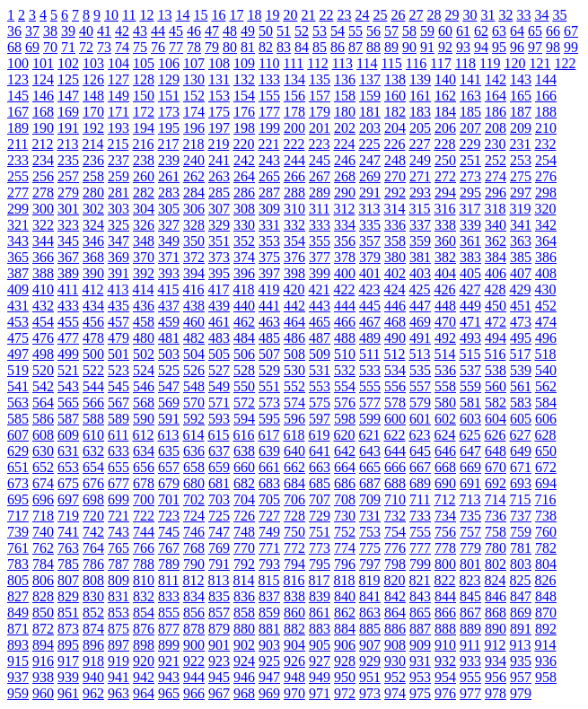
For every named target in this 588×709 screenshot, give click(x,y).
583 (521, 403)
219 (218, 144)
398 (294, 273)
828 (43, 596)
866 (445, 613)
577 (370, 403)
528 (244, 370)
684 (294, 483)
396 (244, 273)
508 (294, 354)
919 (118, 661)
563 (18, 403)
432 (43, 306)
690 (445, 483)
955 (470, 677)
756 (445, 532)
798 (395, 564)
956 (496, 677)
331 (269, 225)
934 (496, 661)
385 (521, 257)
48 (230, 31)
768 (194, 548)
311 (319, 209)
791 (219, 564)
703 (219, 499)
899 (169, 645)
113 (342, 63)
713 (470, 499)
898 (144, 645)
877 (169, 629)
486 (294, 338)
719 (68, 516)
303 (118, 209)
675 (68, 483)
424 (394, 289)
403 (420, 273)
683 (269, 483)
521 (68, 370)
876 (144, 629)
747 (219, 532)
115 (391, 63)
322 (43, 225)
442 (294, 306)
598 (345, 419)
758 (496, 532)
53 (320, 31)
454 (43, 322)
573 (269, 403)
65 (535, 31)
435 (118, 306)
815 (268, 580)
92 (445, 47)
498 (43, 354)
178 (294, 112)
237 (118, 160)
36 (14, 31)
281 (118, 193)
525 (169, 370)
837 (269, 596)
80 (230, 47)
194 (144, 128)
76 (158, 47)
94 (481, 47)
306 (194, 209)
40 (86, 31)
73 (104, 47)
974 (395, 693)
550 (244, 386)
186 (496, 112)
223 (319, 144)
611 (118, 435)
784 (43, 564)
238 (144, 160)
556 (395, 386)
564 (43, 403)
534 (395, 370)
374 (244, 257)
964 (144, 693)
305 (169, 209)
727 (269, 516)
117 (440, 63)
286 (244, 193)
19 (272, 15)
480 (144, 338)
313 (369, 209)
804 (546, 564)
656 (144, 467)
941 (118, 677)
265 (269, 176)
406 (496, 273)
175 (219, 112)
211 (18, 144)
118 (465, 63)
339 (470, 225)
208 (496, 128)
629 (18, 451)
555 (370, 386)
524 (144, 370)
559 (470, 386)
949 (320, 677)
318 (495, 209)
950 (345, 677)
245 (320, 160)
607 (18, 435)
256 (43, 176)
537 (470, 370)
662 (294, 467)
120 (514, 63)
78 (194, 47)
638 (244, 451)
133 (269, 79)
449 (470, 306)
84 (302, 47)
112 (317, 63)
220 (243, 144)
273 (470, 176)
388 (43, 273)
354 (294, 241)
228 (444, 144)
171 (118, 112)
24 (362, 15)
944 (194, 677)
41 (104, 31)
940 (93, 677)
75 (140, 47)
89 (391, 47)
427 (470, 289)
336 (395, 225)
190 (43, 128)
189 (18, 128)
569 (169, 403)
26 (398, 15)
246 (345, 160)
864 (395, 613)
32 (505, 15)
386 (546, 257)
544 (93, 386)
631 (68, 451)
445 (370, 306)
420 (294, 289)
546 (144, 386)
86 (338, 47)
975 (420, 693)
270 (395, 176)
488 (345, 338)
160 (395, 96)
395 (219, 273)
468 (395, 322)
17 (236, 15)
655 (118, 467)
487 (320, 338)
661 (269, 467)
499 (68, 354)
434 (93, 306)
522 (93, 370)
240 (194, 160)
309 (269, 209)
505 (219, 354)
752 (345, 532)
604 (496, 419)
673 (18, 483)
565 (68, 403)
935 (521, 661)
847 (521, 596)
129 (169, 79)
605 (521, 419)
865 (420, 613)
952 (395, 677)
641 (320, 451)
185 (470, 112)
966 (194, 693)
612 (143, 435)
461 (219, 322)
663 (320, 467)
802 (496, 564)
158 (345, 96)
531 (320, 370)
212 (42, 144)
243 (269, 160)
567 (118, 403)
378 (345, 257)
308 (244, 209)
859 (269, 613)
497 (18, 354)
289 (320, 193)
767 (169, 548)
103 (93, 63)
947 (269, 677)
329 (219, 225)
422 (344, 289)
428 (495, 289)
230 (495, 144)
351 (219, 241)
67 (571, 31)
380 (395, 257)
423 (369, 289)
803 (521, 564)
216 (143, 144)
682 (244, 483)
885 (370, 629)
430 (545, 289)
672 (546, 467)
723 (169, 516)
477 (68, 338)
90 (409, 47)
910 (445, 645)
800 (445, 564)
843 (420, 596)
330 (244, 225)
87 (355, 47)
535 (420, 370)
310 (294, 209)
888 (445, 629)
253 (521, 160)
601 (420, 419)
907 (370, 645)
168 (43, 112)
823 (470, 580)
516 (495, 354)
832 (144, 596)
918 (93, 661)
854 (144, 613)
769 (219, 548)
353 (269, 241)
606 (546, 419)
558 (445, 386)
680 (194, 483)
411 (68, 289)
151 (169, 96)
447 (420, 306)
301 (68, 209)
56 (373, 31)
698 (93, 499)
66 (553, 31)
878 (194, 629)
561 (521, 386)
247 (370, 160)
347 (118, 241)
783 (18, 564)
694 (546, 483)
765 (118, 548)
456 (93, 322)
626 (495, 435)
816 (294, 580)
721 (118, 516)
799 (420, 564)
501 (118, 354)
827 (18, 596)
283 (169, 193)
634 (144, 451)
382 (445, 257)
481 (169, 338)
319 (520, 209)
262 (194, 176)
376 (294, 257)
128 (144, 79)
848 (546, 596)
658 (194, 467)
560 (496, 386)
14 (182, 15)
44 (158, 31)
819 (369, 580)
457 (118, 322)
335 (370, 225)
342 (546, 225)
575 (320, 403)
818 (344, 580)
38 (50, 31)
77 (176, 47)
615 (218, 435)
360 (445, 241)
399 (320, 273)
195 (169, 128)
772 (294, 548)
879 (219, 629)
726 (244, 516)
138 (395, 79)
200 (294, 128)
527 (219, 370)
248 (395, 160)
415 (168, 289)
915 (18, 661)
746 (194, 532)
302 (93, 209)
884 (345, 629)
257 (68, 176)
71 (68, 47)
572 (244, 403)
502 (144, 354)
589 (118, 419)
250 (445, 160)
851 (68, 613)
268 (345, 176)
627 (520, 435)
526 (194, 370)
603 (470, 419)
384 (496, 257)
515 (470, 354)
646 (445, 451)
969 (269, 693)
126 (93, 79)
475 (18, 338)
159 (370, 96)
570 (194, 403)
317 (470, 209)
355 (320, 241)
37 (32, 31)
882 (294, 629)
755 (420, 532)
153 (219, 96)
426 (444, 289)
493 (470, 338)
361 (470, 241)
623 (419, 435)
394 (194, 273)
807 (68, 580)
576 (345, 403)
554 (345, 386)
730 (345, 516)
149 (118, 96)
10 (111, 15)
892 (546, 629)
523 (118, 370)
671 (521, 467)
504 (194, 354)
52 (302, 31)
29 (452, 15)
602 (445, 419)
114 (367, 63)
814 (243, 580)
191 (68, 128)
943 (169, 677)
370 (144, 257)
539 (521, 370)
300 (43, 209)
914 (545, 645)
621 (369, 435)
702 (194, 499)
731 (370, 516)
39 (68, 31)
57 (391, 31)
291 (370, 193)
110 (269, 63)
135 (320, 79)
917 (68, 661)
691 (470, 483)
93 (463, 47)
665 (370, 467)
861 (320, 613)
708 (345, 499)
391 (118, 273)
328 (194, 225)
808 (93, 580)
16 (218, 15)
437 (169, 306)
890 (496, 629)
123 (18, 79)
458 (144, 322)
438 (194, 306)
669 (470, 467)
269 (370, 176)
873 (68, 629)
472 (496, 322)
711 (420, 499)
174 (194, 112)
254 (546, 160)
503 (169, 354)
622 (394, 435)
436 (144, 306)
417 (218, 289)
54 (338, 31)
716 (545, 499)
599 (370, 419)
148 (93, 96)
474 (546, 322)
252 (496, 160)
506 (244, 354)
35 (559, 15)
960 (43, 693)
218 (193, 144)
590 (144, 419)
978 (496, 693)
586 (43, 419)
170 (93, 112)
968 (244, 693)
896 (93, 645)
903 (269, 645)
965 (169, 693)
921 (169, 661)
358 (395, 241)
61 (463, 31)
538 (496, 370)
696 (43, 499)
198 (244, 128)
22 (326, 15)
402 (395, 273)
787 (118, 564)
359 (420, 241)
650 (546, 451)
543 (68, 386)
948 (294, 677)
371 (169, 257)
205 (420, 128)
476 (43, 338)
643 (370, 451)
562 (546, 386)
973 (370, 693)
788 (144, 564)
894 (43, 645)
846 (496, 596)
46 (194, 31)
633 (118, 451)
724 (194, 516)
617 (268, 435)
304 (144, 209)
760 (546, 532)
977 (470, 693)
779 (470, 548)
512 (394, 354)
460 (194, 322)
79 (212, 47)
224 (344, 144)
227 (419, 144)
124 (43, 79)
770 (244, 548)
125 (68, 79)
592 (194, 419)
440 (244, 306)
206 (445, 128)
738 (546, 516)
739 (18, 532)
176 (244, 112)
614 (193, 435)
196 (194, 128)
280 (93, 193)
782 (546, 548)
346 (93, 241)
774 (345, 548)
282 (144, 193)
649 (521, 451)
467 (370, 322)
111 (293, 63)
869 (521, 613)
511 (369, 354)
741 (68, 532)
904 (294, 645)
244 (294, 160)
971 (320, 693)
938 (43, 677)
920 (144, 661)
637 (219, 451)
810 (144, 580)
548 (194, 386)
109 (244, 63)
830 (93, 596)
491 (420, 338)
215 (118, 144)
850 (43, 613)
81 (248, 47)
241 (219, 160)
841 (370, 596)
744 (144, 532)
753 (370, 532)
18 (254, 15)
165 (521, 96)
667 (420, 467)
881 (269, 629)
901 (219, 645)
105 (144, 63)
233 (18, 160)
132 (244, 79)
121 (540, 63)
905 (320, 645)
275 (521, 176)
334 (345, 225)
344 (43, 241)
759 (521, 532)
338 (445, 225)
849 (18, 613)
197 (219, 128)
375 (269, 257)
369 (118, 257)
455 (68, 322)
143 (521, 79)
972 (345, 693)
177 (269, 112)
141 (470, 79)
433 (68, 306)
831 (118, 596)
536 (445, 370)
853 (118, 613)
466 (345, 322)
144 (546, 79)
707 (320, 499)
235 (68, 160)
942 (144, 677)
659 (219, 467)
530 (294, 370)
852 (93, 613)
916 (43, 661)
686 (345, 483)
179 (320, 112)
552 (294, 386)
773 (320, 548)
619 (319, 435)
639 (269, 451)
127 (118, 79)
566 (93, 403)
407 (521, 273)
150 (144, 96)
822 (444, 580)
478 (93, 338)
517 (520, 354)
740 (43, 532)
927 (320, 661)
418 (243, 289)
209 (521, 128)
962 (93, 693)
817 (319, 580)
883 (320, 629)
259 (118, 176)
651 (18, 467)
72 (86, 47)
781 (521, 548)
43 (140, 31)
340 (496, 225)
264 (244, 176)
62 (481, 31)
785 (68, 564)
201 (320, 128)
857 (219, 613)
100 (18, 63)
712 (444, 499)
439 (219, 306)
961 (68, 693)
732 (395, 516)
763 (68, 548)
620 (344, 435)
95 (499, 47)
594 (244, 419)
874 (93, 629)
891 (521, 629)
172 (144, 112)
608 (43, 435)
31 (487, 15)
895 (68, 645)
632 (93, 451)
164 (496, 96)
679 (169, 483)
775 (370, 548)
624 (444, 435)
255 (18, 176)
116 (416, 63)
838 (294, 596)
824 (495, 580)
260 (144, 176)
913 (520, 645)
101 (43, 63)
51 (284, 31)
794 (294, 564)
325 (118, 225)
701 (169, 499)
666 (395, 467)
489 (370, 338)
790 (194, 564)
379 (370, 257)
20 (290, 15)
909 (420, 645)
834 (194, 596)
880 (244, 629)
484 (244, 338)
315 (419, 209)
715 (520, 499)
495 (521, 338)
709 (370, 499)
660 (244, 467)
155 (269, 96)
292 (395, 193)
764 (93, 548)
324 (93, 225)
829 (68, 596)
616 (243, 435)
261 (169, 176)
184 (445, 112)
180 (345, 112)
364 (546, 241)
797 (370, 564)
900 (194, 645)
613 (168, 435)
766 (144, 548)
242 (244, 160)
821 (419, 580)
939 (68, 677)
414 (143, 289)
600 (395, 419)
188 (546, 112)
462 (244, 322)
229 (470, 144)
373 (219, 257)
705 (269, 499)
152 (194, 96)
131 (219, 79)
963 (118, 693)
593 (219, 419)
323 (68, 225)
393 (169, 273)
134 (294, 79)
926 (294, 661)
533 (370, 370)
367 (68, 257)
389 (68, 273)
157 (320, 96)
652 (43, 467)
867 (470, 613)
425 (419, 289)
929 (370, 661)
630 (43, 451)
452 (546, 306)
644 (395, 451)
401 (370, 273)
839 (320, 596)
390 (93, 273)
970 (294, 693)
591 (169, 419)
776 (395, 548)
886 (395, 629)
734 (445, 516)
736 (496, 516)
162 (445, 96)
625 (470, 435)
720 (93, 516)
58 (409, 31)
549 (219, 386)
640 (294, 451)
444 (345, 306)
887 (420, 629)
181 (370, 112)
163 (470, 96)
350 (194, 241)
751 (320, 532)
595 (269, 419)
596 (294, 419)
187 (521, 112)
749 (269, 532)
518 (545, 354)
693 (521, 483)
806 (43, 580)
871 (18, 629)
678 (144, 483)
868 (496, 613)
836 (244, 596)
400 (345, 273)
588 (93, 419)
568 (144, 403)
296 (496, 193)
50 (266, 31)
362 (496, 241)
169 (68, 112)
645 (420, 451)
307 (219, 209)
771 (269, 548)
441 (269, 306)
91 (427, 47)
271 (420, 176)
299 (18, 209)
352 (244, 241)
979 (521, 693)
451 (521, 306)
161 (420, 96)
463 (269, 322)
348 (144, 241)
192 (93, 128)
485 (269, 338)
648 (496, 451)
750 (294, 532)
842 (395, 596)
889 (470, 629)
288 (294, 193)
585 (18, 419)
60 (445, 31)
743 (118, 532)
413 (118, 289)
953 (420, 677)
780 (496, 548)
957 (521, 677)
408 (546, 273)
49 (248, 31)
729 (320, 516)
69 (32, 47)
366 (43, 257)
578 (395, 403)
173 (169, 112)
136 (345, 79)
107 (194, 63)
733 (420, 516)
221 (268, 144)
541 (18, 386)
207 (470, 128)
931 (420, 661)
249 (420, 160)
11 (129, 15)
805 (18, 580)
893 (18, 645)
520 (43, 370)
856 (194, 613)
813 (218, 580)
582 (496, 403)
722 (144, 516)
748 (244, 532)
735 (470, 516)
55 (355, 31)
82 (266, 47)
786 (93, 564)
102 (68, 63)
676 (93, 483)
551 (269, 386)
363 (521, 241)
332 (294, 225)
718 (43, 516)
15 (200, 15)
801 (470, 564)
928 (345, 661)
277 (18, 193)
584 (546, 403)
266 (294, 176)
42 (122, 31)
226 (394, 144)
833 (169, 596)
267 (320, 176)
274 (496, 176)
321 (18, 225)
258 (93, 176)
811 (168, 580)
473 (521, 322)
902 (244, 645)
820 (394, 580)
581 (470, 403)
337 (420, 225)
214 (92, 144)
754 (395, 532)
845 (470, 596)
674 (43, 483)
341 (521, 225)
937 (18, 677)
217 (168, 144)
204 (395, 128)
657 (169, 467)
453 (18, 322)
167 (18, 112)
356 (345, 241)
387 (18, 273)
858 (244, 613)
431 (18, 306)
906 (345, 645)
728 (294, 516)
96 (517, 47)
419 (268, 289)
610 (93, 435)
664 (345, 467)
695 (18, 499)
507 (269, 354)
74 (122, 47)
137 (370, 79)
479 (118, 338)
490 (395, 338)
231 (520, 144)
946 (244, 677)
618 (294, 435)
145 (18, 96)
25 (380, 15)
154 (244, 96)
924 (244, 661)
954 (445, 677)
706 (294, 499)
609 (68, 435)
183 (420, 112)
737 (521, 516)
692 (496, 483)
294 (445, 193)
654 (93, 467)
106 (169, 63)
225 (369, 144)
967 (219, 693)
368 (93, 257)
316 (444, 209)
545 (118, 386)
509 (320, 354)
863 (370, 613)
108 (219, 63)
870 (546, 613)
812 (193, 580)
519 (18, 370)
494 (496, 338)
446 (395, 306)
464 (294, 322)
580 (445, 403)
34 (541, 15)
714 (495, 499)
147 (68, 96)
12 (146, 15)
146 (43, 96)
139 (420, 79)
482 (194, 338)
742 (93, 532)
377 (320, 257)
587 (68, 419)
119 (490, 63)
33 (523, 15)
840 (345, 596)
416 (193, 289)
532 (345, 370)
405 (470, 273)
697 (68, 499)
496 (546, 338)
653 (68, 467)
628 (545, 435)
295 (470, 193)
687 (370, 483)
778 (445, 548)
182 (395, 112)
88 (373, 47)
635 (169, 451)
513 (419, 354)
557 (420, 386)
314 (394, 209)
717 (18, 516)
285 (219, 193)
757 (470, 532)
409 (18, 289)
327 (169, 225)
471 (470, 322)
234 (43, 160)
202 (345, 128)
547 (169, 386)
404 (445, 273)
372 (194, 257)
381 (420, 257)
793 (269, 564)
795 (320, 564)
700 (144, 499)
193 (118, 128)
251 (470, 160)
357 (370, 241)
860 (294, 613)
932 (445, 661)
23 (344, 15)
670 (496, 467)
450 (496, 306)
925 (269, 661)
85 (320, 47)
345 (68, 241)
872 (43, 629)
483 (219, 338)
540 (546, 370)
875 (118, 629)
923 (219, 661)
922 (194, 661)
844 (445, 596)
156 (294, 96)
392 (144, 273)
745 (169, 532)
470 (445, 322)
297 (521, 193)
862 (345, 613)
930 (395, 661)
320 (545, 209)
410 (43, 289)
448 (445, 306)
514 (444, 354)
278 (43, 193)
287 (269, 193)
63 (499, 31)
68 (14, 47)
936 (546, 661)
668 (445, 467)
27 (416, 15)
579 (420, 403)
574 (294, 403)
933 (470, 661)
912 (495, 645)
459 (169, 322)
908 (395, 645)
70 (50, 47)
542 (43, 386)
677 (118, 483)
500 (93, 354)
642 (345, 451)
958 (546, 677)
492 (445, 338)
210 (546, 128)
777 (420, 548)
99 (571, 47)
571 (219, 403)
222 (294, 144)
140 (445, 79)
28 (434, 15)
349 (169, 241)
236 (93, 160)
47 (212, 31)
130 (194, 79)
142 (496, 79)
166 (546, 96)
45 (176, 31)
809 (118, 580)
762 (43, 548)
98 (553, 47)
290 (345, 193)
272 (445, 176)
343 (18, 241)
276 (546, 176)
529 (269, 370)
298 (546, 193)
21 (308, 15)
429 (520, 289)
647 (470, 451)
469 (420, 322)
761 (18, 548)
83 (284, 47)
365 (18, 257)
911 (470, 645)
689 (420, 483)
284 (194, 193)
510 (345, 354)
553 (320, 386)
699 (118, 499)
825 (520, 580)
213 (67, 144)
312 (344, 209)
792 (244, 564)
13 (164, 15)
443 (320, 306)
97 (535, 47)
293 (420, 193)
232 (545, 144)
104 (118, 63)
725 (219, 516)
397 (269, 273)
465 (320, 322)
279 (68, 193)
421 (319, 289)
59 (427, 31)
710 (395, 499)
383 (470, 257)
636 (194, 451)
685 (320, 483)
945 (219, 677)
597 (320, 419)
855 (169, 613)
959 (18, 693)
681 (219, 483)
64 (517, 31)
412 (92, 289)
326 (144, 225)
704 (244, 499)
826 (545, 580)
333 (320, 225)
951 (370, 677)
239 (169, 160)
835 (219, 596)
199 (269, 128)
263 (219, 176)
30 (470, 15)
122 (565, 63)
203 (370, 128)
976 (445, 693)
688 (395, 483)
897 (118, 645)
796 (345, 564)
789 (169, 564)
